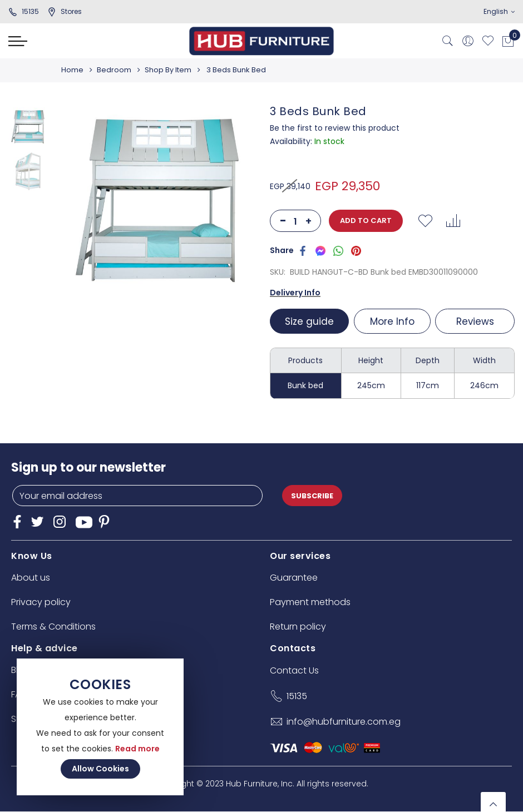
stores (65, 11)
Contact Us (294, 670)
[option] (28, 127)
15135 (24, 11)
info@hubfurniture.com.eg (344, 722)
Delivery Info (295, 293)
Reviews (475, 322)
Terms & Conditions (53, 627)
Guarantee (294, 578)
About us (31, 578)
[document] (100, 727)
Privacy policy (41, 602)
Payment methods (310, 602)
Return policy (298, 627)
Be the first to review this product (335, 128)
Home (72, 70)
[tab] (311, 321)
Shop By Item (171, 70)
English (499, 11)
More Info (392, 322)
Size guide (309, 322)
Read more (137, 749)
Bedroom (116, 70)
